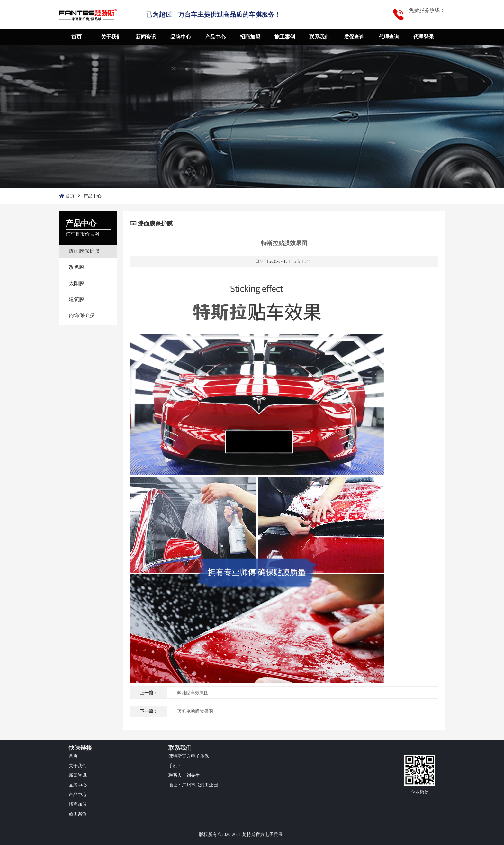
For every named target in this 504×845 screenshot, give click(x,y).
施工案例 (285, 37)
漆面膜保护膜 (84, 251)
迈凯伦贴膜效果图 (195, 711)
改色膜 (76, 267)
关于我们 (111, 37)
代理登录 (424, 37)
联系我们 (319, 37)
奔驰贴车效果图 (193, 693)
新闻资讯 (146, 37)
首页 (76, 37)
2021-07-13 (278, 261)
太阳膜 (76, 283)
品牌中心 (181, 37)
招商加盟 (250, 37)
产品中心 (215, 37)
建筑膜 (76, 299)
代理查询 (389, 37)
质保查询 (354, 37)
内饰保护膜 (82, 315)
